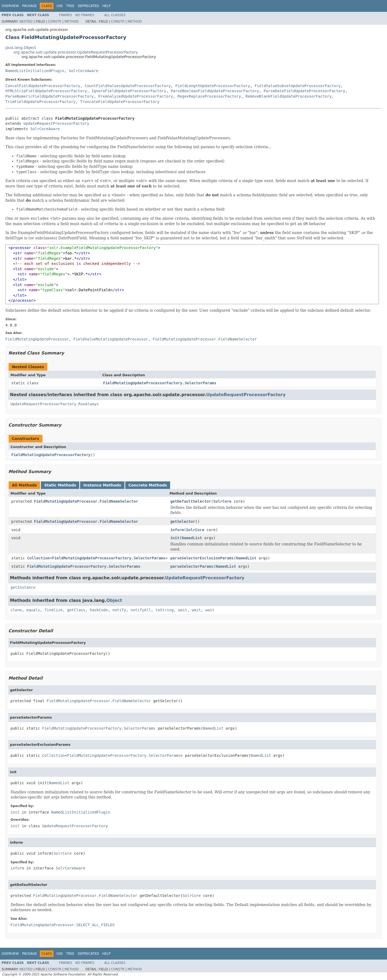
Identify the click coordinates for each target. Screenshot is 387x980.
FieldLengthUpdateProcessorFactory (213, 86)
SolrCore (222, 501)
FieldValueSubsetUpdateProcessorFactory (298, 86)
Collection (38, 558)
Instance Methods (102, 485)
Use (60, 6)
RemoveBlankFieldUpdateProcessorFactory (288, 96)
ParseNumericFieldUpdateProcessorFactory (50, 96)
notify (119, 610)
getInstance (23, 587)
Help (107, 6)
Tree (70, 6)
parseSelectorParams (192, 566)
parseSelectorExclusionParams (202, 558)
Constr (55, 22)
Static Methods (60, 485)
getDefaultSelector (191, 501)
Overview (10, 6)
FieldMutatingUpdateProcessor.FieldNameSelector (86, 501)
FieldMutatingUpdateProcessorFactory (51, 455)
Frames (66, 15)
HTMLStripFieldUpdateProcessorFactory (46, 91)
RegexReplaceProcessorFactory (209, 96)
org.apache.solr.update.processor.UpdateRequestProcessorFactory (76, 52)
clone (16, 610)
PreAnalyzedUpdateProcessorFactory (136, 96)
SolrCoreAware (84, 71)
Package (29, 6)
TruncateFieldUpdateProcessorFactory (120, 102)
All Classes (115, 15)
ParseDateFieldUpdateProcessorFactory (304, 91)
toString (165, 610)
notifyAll (141, 610)
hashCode (99, 610)
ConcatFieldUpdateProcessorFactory (43, 86)
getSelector (183, 521)
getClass (76, 610)
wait (183, 610)
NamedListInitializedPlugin (35, 71)
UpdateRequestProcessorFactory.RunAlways (55, 404)
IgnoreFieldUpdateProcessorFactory (129, 91)
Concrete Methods (148, 485)
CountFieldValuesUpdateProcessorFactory (128, 86)
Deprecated (88, 6)
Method (72, 22)
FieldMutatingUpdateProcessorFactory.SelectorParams (160, 383)
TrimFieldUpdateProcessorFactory (40, 102)
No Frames (85, 15)
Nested (26, 22)
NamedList (192, 538)
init (175, 538)
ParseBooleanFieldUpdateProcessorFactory (215, 91)
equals (33, 610)
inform (177, 530)
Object (114, 600)
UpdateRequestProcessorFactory (56, 123)
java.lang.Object (21, 48)
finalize (53, 610)
